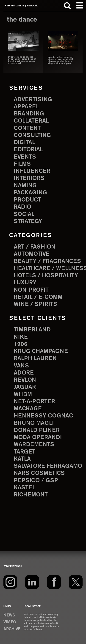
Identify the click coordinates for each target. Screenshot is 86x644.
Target (25, 452)
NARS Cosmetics (39, 473)
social (24, 214)
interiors (29, 178)
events (25, 157)
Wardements (34, 445)
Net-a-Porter (34, 402)
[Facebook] (54, 582)
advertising (33, 100)
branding (29, 114)
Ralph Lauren (35, 358)
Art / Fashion (35, 247)
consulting (32, 135)
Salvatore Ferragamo (48, 466)
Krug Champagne (41, 351)
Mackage (28, 409)
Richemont (31, 495)
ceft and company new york (22, 6)
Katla (22, 459)
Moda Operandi (38, 437)
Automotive (32, 254)
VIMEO (10, 622)
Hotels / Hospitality (46, 276)
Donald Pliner (37, 430)
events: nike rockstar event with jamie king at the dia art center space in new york (22, 60)
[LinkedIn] (32, 582)
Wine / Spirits (35, 304)
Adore (24, 373)
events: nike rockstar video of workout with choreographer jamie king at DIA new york (61, 60)
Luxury (25, 283)
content (27, 128)
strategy (28, 221)
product (27, 200)
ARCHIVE (12, 629)
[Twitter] (76, 582)
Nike (21, 337)
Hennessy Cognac (43, 416)
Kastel (25, 488)
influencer (32, 171)
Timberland (32, 330)
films (22, 164)
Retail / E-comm (38, 297)
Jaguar (25, 387)
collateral (31, 121)
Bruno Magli (34, 423)
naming (25, 186)
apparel (26, 107)
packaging (30, 193)
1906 (21, 344)
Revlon (25, 380)
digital (24, 143)
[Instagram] (10, 582)
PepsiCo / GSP (36, 481)
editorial (28, 150)
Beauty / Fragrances (47, 261)
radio (22, 207)
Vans (21, 366)
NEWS (9, 615)
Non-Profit (31, 290)
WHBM (23, 395)
